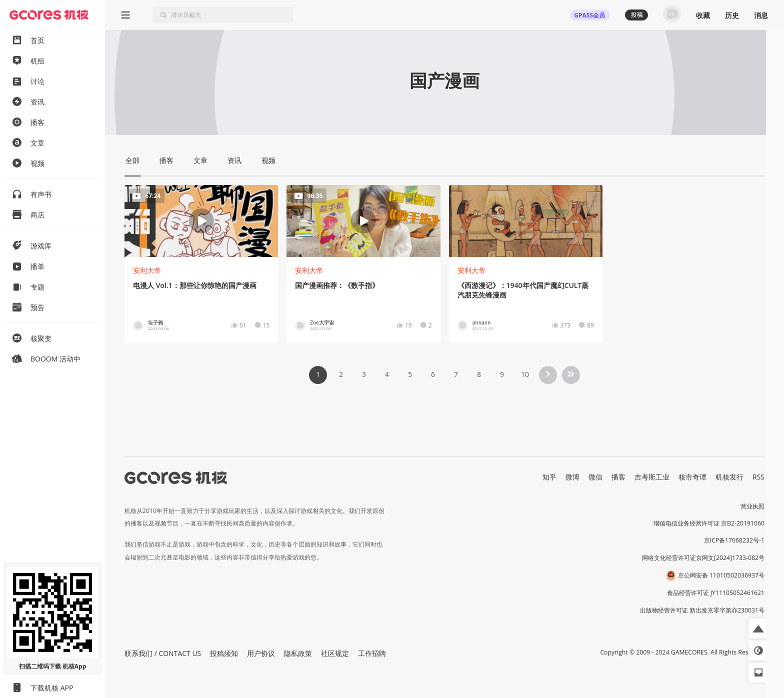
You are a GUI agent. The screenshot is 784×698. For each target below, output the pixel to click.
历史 (732, 15)
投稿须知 (224, 653)
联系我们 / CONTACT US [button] (163, 653)
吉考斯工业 (652, 477)
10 (525, 374)
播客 (618, 477)
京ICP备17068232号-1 (734, 540)
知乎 (549, 477)
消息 (761, 15)
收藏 (703, 15)
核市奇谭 (692, 477)
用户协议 (261, 653)
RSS (758, 477)
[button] (758, 628)
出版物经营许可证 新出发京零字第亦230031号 (702, 610)
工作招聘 (372, 653)
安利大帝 (147, 270)
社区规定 (335, 653)
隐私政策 (298, 653)
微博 (572, 477)
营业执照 (752, 506)
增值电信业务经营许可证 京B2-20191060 (709, 523)
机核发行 (729, 477)
